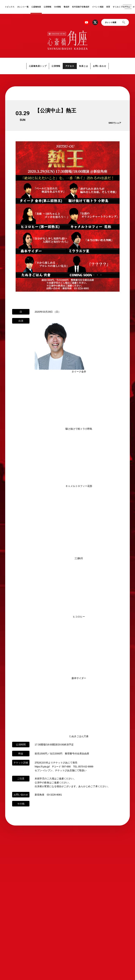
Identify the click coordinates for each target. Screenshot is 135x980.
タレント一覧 (23, 7)
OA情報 (57, 7)
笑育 (108, 7)
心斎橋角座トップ (37, 66)
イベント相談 (98, 7)
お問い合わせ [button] (101, 66)
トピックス (10, 7)
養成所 (66, 7)
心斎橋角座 (36, 7)
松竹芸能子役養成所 (81, 7)
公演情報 (47, 7)
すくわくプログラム (121, 7)
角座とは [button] (84, 66)
